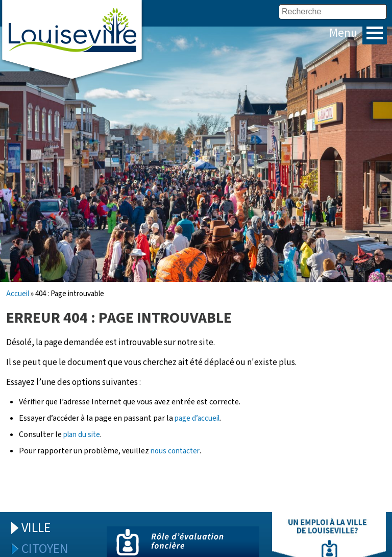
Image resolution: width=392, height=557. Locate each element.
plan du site (82, 435)
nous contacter (175, 451)
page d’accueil (197, 418)
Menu (375, 33)
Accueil (18, 294)
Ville (36, 528)
